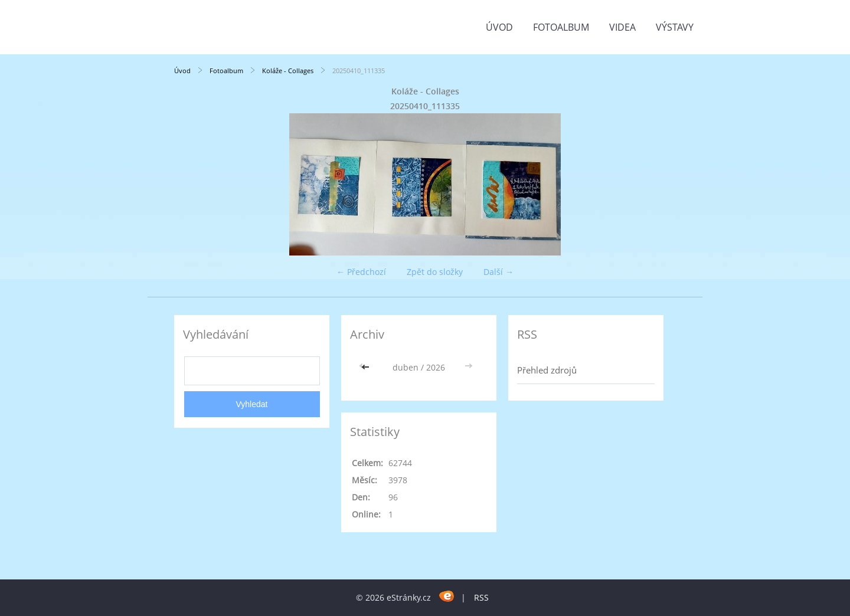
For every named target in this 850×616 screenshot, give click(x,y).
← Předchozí (361, 272)
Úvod (499, 27)
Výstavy (675, 27)
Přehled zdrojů (547, 370)
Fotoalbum (561, 27)
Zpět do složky (435, 272)
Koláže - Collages (288, 71)
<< (367, 367)
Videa (622, 27)
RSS (481, 597)
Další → (498, 272)
